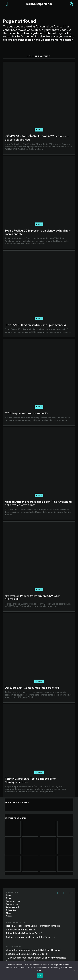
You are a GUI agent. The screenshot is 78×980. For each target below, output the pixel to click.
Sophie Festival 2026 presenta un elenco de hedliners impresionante (38, 232)
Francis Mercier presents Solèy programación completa (33, 926)
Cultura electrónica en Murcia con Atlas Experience (31, 937)
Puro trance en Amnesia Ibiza (21, 930)
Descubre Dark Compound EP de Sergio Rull (32, 688)
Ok (40, 975)
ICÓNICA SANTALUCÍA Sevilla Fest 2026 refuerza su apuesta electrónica (37, 138)
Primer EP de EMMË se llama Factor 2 (24, 933)
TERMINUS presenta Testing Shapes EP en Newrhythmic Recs (31, 780)
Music (39, 681)
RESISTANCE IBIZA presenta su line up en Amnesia (35, 325)
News (39, 130)
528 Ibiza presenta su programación (27, 413)
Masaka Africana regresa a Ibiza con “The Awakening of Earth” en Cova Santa (38, 503)
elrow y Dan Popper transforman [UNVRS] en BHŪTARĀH (33, 598)
